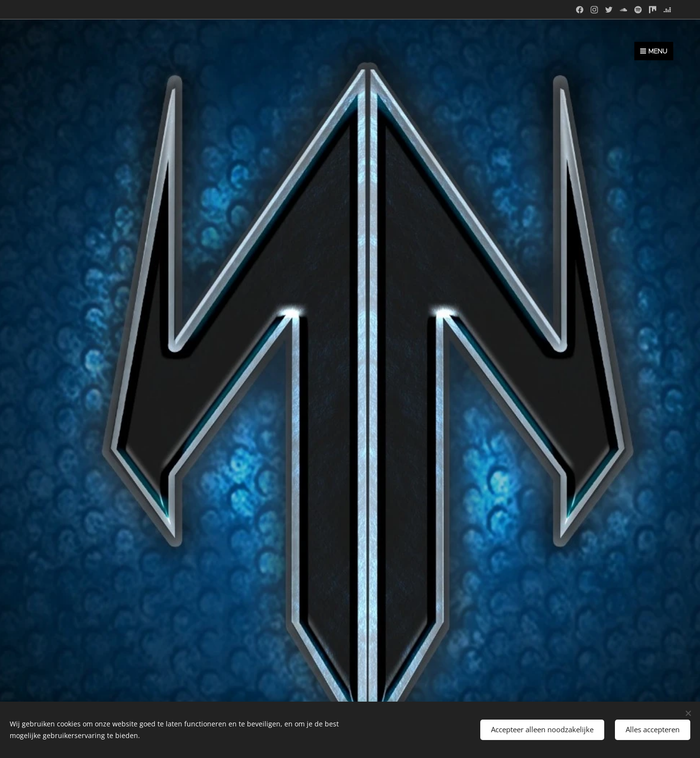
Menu (654, 51)
